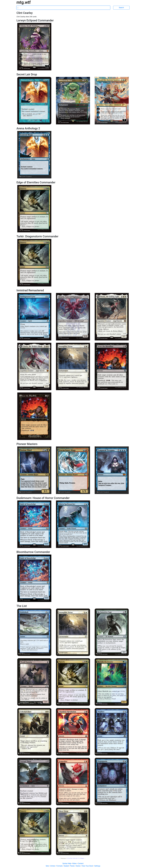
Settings (97, 866)
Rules (75, 863)
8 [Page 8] (74, 858)
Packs (73, 866)
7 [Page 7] (73, 858)
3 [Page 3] (68, 858)
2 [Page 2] (67, 858)
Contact (81, 863)
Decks (78, 866)
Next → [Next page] (83, 858)
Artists (53, 866)
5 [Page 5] (71, 858)
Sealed (66, 866)
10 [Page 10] (76, 858)
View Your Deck (88, 866)
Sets (47, 866)
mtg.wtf (24, 2)
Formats (60, 866)
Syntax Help (67, 863)
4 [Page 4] (70, 858)
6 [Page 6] (72, 858)
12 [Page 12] (80, 858)
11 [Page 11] (78, 858)
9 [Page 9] (75, 858)
